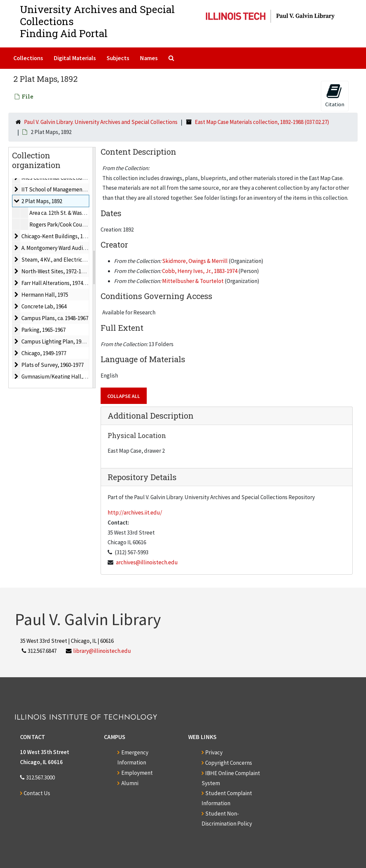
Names (149, 58)
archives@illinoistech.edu (147, 562)
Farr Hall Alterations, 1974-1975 (58, 283)
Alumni (130, 783)
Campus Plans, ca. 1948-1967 (55, 318)
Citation (335, 95)
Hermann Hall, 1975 (45, 295)
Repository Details (142, 477)
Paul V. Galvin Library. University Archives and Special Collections (101, 122)
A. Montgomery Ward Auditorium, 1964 (67, 248)
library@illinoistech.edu (102, 651)
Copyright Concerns (229, 763)
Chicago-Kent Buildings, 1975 (56, 236)
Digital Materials (75, 58)
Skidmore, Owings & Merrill (195, 261)
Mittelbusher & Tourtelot (193, 281)
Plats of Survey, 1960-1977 (52, 365)
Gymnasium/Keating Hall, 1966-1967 (64, 377)
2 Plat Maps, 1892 (42, 201)
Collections (28, 58)
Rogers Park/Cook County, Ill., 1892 (71, 225)
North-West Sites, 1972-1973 (55, 271)
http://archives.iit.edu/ (135, 513)
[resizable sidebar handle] (94, 268)
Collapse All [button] (124, 396)
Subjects (118, 58)
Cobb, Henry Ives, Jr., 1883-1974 (200, 271)
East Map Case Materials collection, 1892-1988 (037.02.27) (262, 122)
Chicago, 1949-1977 (44, 353)
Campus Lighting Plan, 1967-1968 (60, 341)
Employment (137, 773)
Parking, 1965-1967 (43, 330)
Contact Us (37, 793)
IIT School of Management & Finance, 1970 (72, 189)
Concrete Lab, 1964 (44, 306)
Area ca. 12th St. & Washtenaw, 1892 (71, 213)
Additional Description (151, 416)
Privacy (214, 752)
